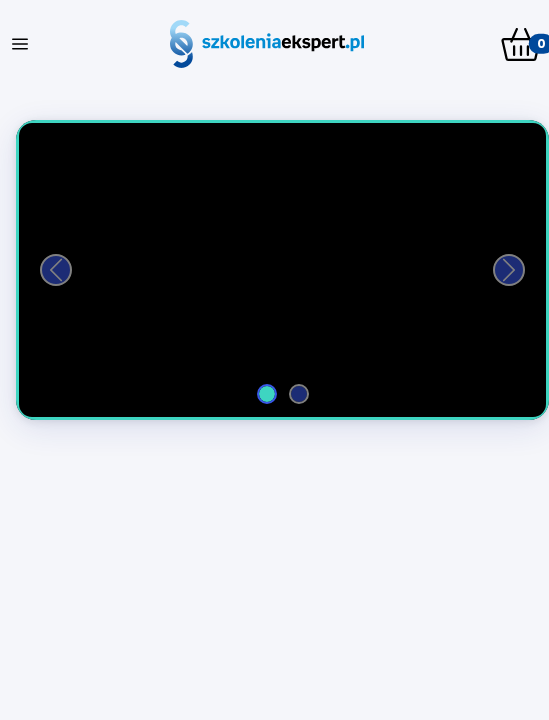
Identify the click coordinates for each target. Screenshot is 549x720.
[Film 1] (267, 394)
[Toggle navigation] (20, 44)
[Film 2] (299, 394)
